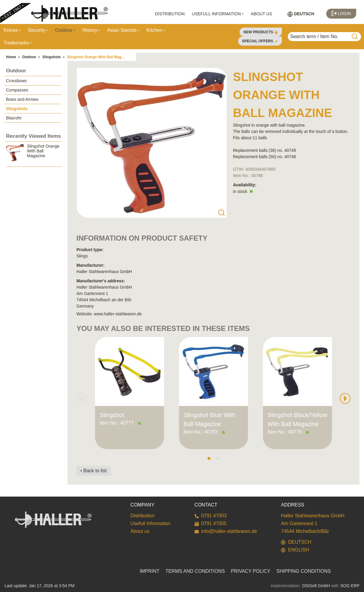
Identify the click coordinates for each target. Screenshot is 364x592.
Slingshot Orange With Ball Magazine (99, 57)
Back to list (95, 471)
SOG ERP (350, 586)
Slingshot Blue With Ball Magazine (209, 419)
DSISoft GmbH (316, 586)
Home (11, 57)
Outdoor (29, 57)
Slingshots (51, 57)
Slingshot (112, 415)
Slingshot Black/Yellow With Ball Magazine (297, 419)
